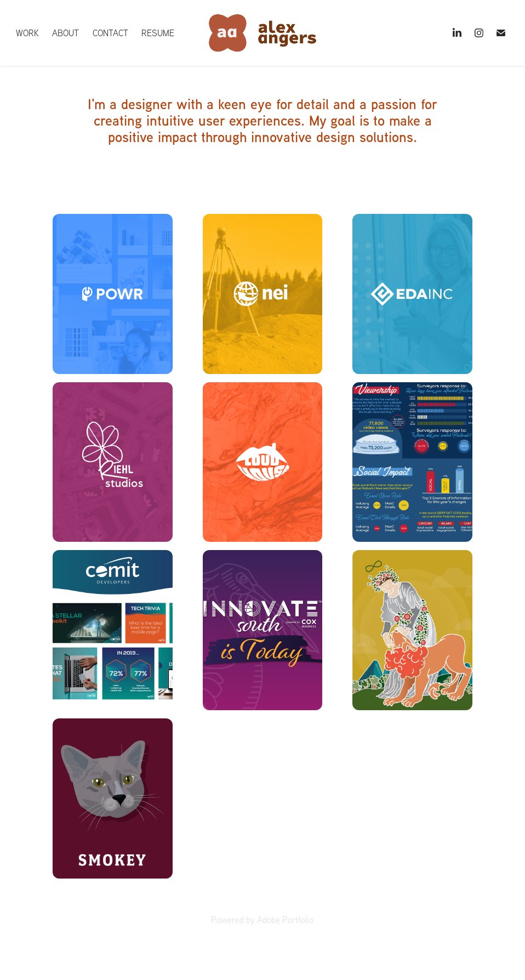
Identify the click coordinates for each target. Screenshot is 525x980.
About (65, 33)
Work (27, 33)
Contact (110, 33)
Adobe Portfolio (285, 920)
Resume (158, 33)
